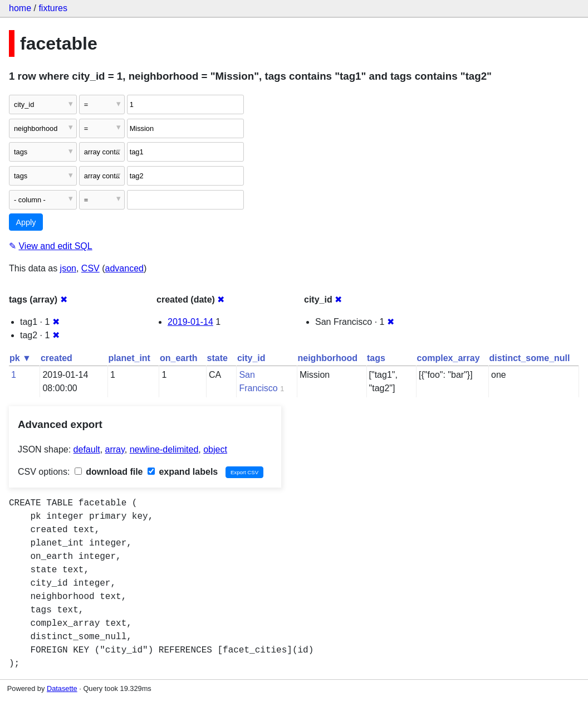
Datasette (62, 688)
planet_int (129, 358)
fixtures (53, 8)
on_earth (179, 358)
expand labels (183, 472)
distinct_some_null (530, 358)
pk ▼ (20, 358)
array (115, 449)
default (87, 449)
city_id (251, 358)
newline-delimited (164, 449)
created (57, 358)
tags (376, 358)
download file (109, 472)
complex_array (449, 358)
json (68, 268)
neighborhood (327, 358)
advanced (124, 268)
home (20, 8)
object (215, 449)
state (217, 358)
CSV (90, 268)
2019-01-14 (190, 322)
